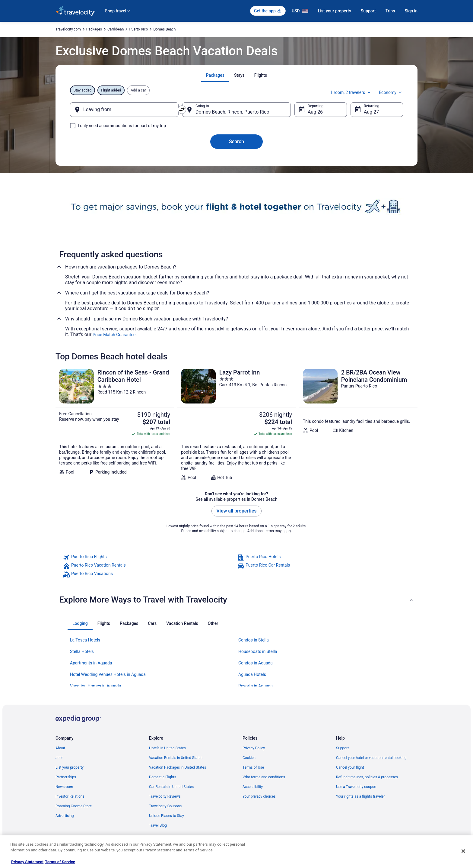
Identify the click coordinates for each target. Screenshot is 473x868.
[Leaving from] (124, 110)
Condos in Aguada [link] (256, 663)
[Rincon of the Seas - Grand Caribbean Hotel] (115, 424)
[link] (149, 558)
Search (237, 141)
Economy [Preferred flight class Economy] (391, 92)
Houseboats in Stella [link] (258, 651)
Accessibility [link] (253, 787)
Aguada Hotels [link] (252, 674)
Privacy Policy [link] (254, 748)
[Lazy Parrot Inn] (237, 424)
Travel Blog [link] (158, 825)
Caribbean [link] (116, 29)
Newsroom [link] (64, 787)
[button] (237, 600)
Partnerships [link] (66, 777)
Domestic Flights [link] (163, 777)
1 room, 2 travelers (351, 92)
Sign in (411, 11)
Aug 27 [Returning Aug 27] (371, 112)
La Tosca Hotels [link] (85, 640)
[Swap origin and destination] (182, 110)
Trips (390, 11)
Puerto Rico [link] (138, 29)
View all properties (237, 511)
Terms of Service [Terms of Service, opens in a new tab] (60, 862)
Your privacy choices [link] (259, 796)
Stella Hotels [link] (82, 651)
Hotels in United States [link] (167, 748)
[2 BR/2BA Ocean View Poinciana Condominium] (358, 424)
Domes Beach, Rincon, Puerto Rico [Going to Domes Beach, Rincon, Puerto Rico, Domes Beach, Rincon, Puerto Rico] (232, 112)
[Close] (463, 851)
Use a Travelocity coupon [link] (356, 787)
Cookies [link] (249, 758)
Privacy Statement (27, 862)
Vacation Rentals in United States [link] (176, 758)
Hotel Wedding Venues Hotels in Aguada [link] (108, 674)
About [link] (60, 748)
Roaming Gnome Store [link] (74, 806)
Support (368, 11)
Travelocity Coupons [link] (165, 806)
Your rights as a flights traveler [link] (360, 796)
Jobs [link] (59, 758)
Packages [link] (94, 29)
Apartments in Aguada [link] (91, 663)
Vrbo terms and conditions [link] (264, 777)
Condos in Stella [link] (254, 640)
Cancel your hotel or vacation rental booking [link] (371, 758)
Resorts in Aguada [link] (256, 686)
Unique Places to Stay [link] (167, 816)
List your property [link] (70, 767)
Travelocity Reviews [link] (165, 796)
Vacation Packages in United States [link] (178, 767)
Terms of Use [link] (253, 767)
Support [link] (342, 748)
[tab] (215, 75)
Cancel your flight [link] (350, 767)
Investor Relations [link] (70, 796)
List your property (335, 11)
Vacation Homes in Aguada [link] (95, 686)
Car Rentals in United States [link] (171, 787)
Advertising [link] (65, 816)
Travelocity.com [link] (68, 29)
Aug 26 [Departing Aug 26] (315, 112)
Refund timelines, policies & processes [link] (367, 777)
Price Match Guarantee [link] (114, 335)
